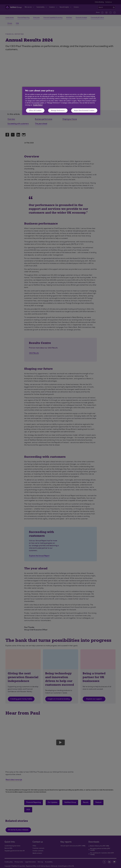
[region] (61, 101)
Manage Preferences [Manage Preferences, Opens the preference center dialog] (58, 110)
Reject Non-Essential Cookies (84, 110)
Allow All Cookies (35, 110)
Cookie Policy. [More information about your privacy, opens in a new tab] (38, 105)
